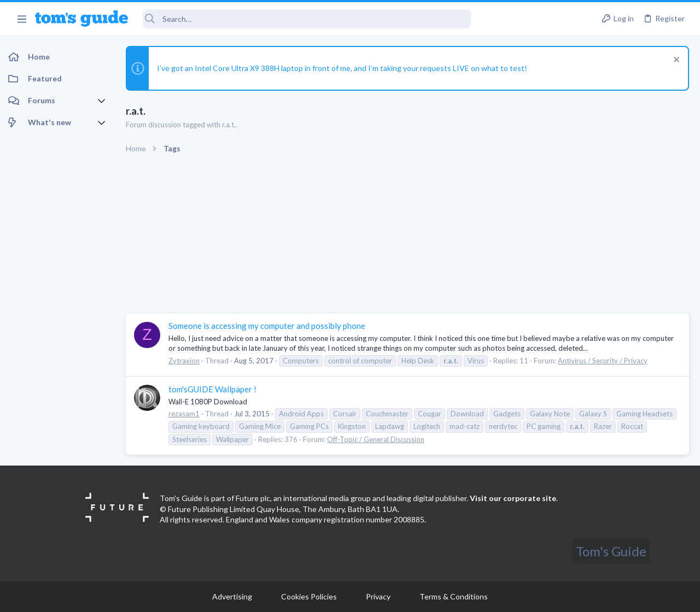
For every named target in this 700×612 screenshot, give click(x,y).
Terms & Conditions (454, 596)
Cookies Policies (309, 596)
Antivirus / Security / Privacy (603, 361)
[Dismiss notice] (675, 61)
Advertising (232, 596)
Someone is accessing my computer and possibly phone (267, 326)
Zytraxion (184, 361)
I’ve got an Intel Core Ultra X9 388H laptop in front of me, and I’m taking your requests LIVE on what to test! (342, 68)
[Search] (307, 19)
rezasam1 (184, 414)
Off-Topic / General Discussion (376, 439)
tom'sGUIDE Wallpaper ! (212, 389)
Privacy (378, 596)
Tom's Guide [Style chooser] (611, 551)
